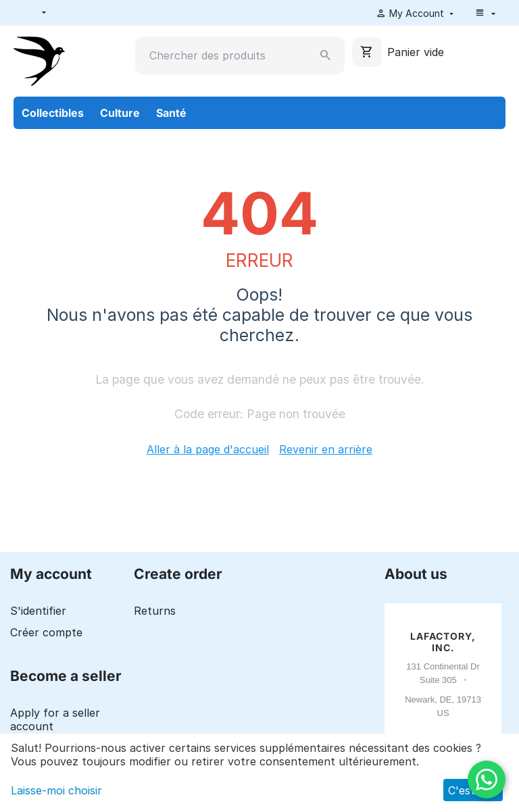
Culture (120, 113)
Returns (155, 611)
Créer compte (46, 632)
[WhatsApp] (487, 780)
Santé (171, 113)
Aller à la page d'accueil (208, 449)
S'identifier (38, 611)
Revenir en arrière (326, 449)
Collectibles (53, 113)
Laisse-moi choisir (56, 790)
